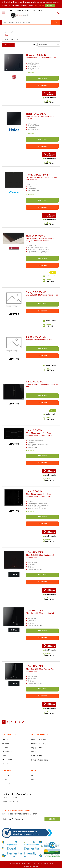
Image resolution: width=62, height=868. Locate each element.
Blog (33, 775)
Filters (8, 45)
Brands (5, 779)
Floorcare (6, 756)
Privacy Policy (35, 863)
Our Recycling (37, 756)
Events (34, 779)
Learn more (39, 5)
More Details (42, 78)
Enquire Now (42, 85)
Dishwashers (7, 752)
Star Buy (5, 764)
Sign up (52, 819)
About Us (5, 775)
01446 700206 (50, 103)
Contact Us (6, 784)
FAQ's (33, 752)
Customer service (40, 735)
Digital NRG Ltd (35, 866)
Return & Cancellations (40, 760)
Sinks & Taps (7, 760)
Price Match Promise (39, 740)
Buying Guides (37, 748)
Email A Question (51, 97)
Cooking (9, 32)
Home (3, 32)
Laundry (5, 739)
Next (23, 722)
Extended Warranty (39, 744)
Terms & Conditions (47, 863)
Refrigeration (7, 743)
